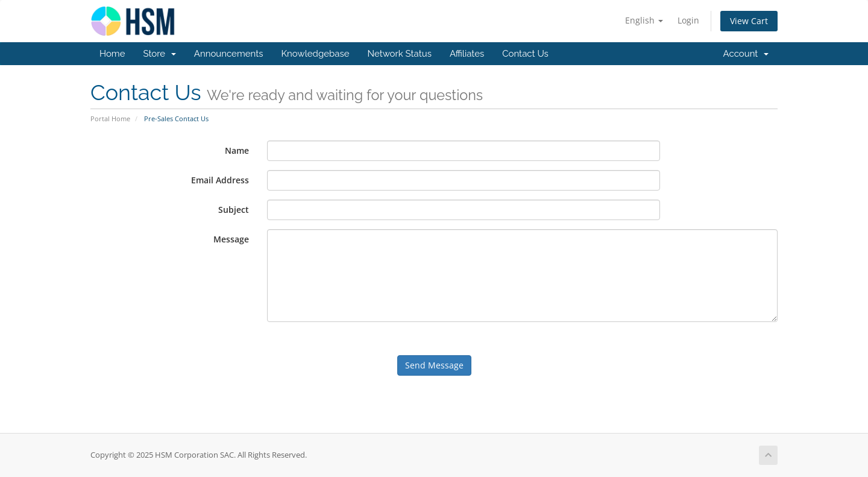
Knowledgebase (315, 54)
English (644, 20)
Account (746, 54)
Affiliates (467, 54)
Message (231, 239)
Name (237, 150)
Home (112, 54)
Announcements (229, 54)
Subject (234, 210)
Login (688, 20)
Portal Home (110, 118)
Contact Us (525, 54)
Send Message (434, 365)
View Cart (749, 21)
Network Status (399, 54)
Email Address (220, 180)
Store (159, 54)
